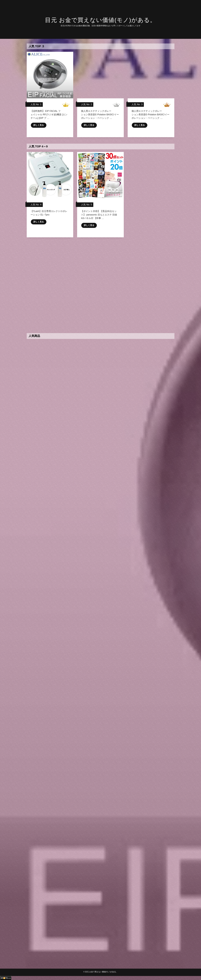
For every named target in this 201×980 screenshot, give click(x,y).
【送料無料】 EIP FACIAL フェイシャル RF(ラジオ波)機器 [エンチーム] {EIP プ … (49, 115)
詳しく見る (39, 125)
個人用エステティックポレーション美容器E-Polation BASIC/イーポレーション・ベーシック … (100, 115)
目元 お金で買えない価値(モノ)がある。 (100, 20)
